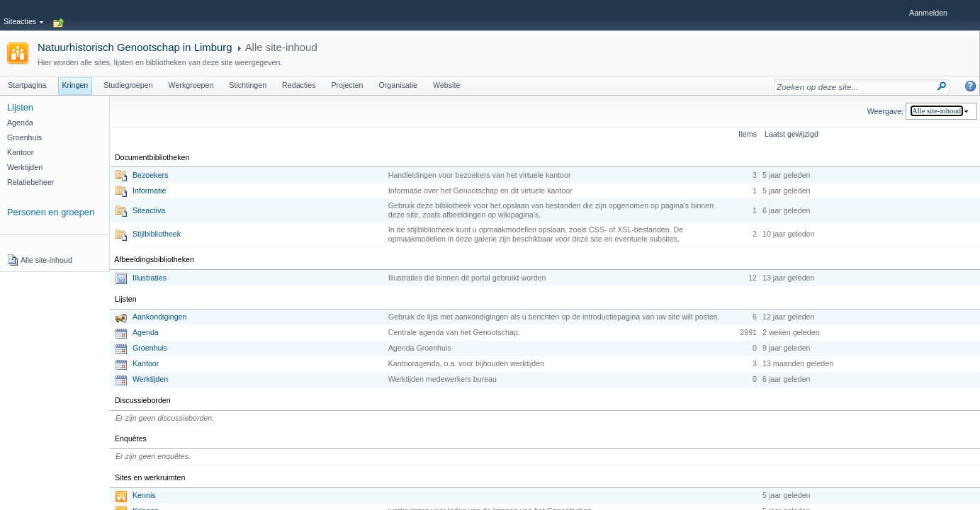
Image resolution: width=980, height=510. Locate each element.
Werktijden (150, 379)
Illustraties (150, 278)
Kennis (144, 495)
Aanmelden (928, 13)
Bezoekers (150, 175)
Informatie (149, 191)
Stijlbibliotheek (157, 234)
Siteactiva (149, 210)
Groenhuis (150, 348)
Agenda (146, 332)
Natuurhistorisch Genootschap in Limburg (135, 47)
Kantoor (146, 363)
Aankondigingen (159, 317)
